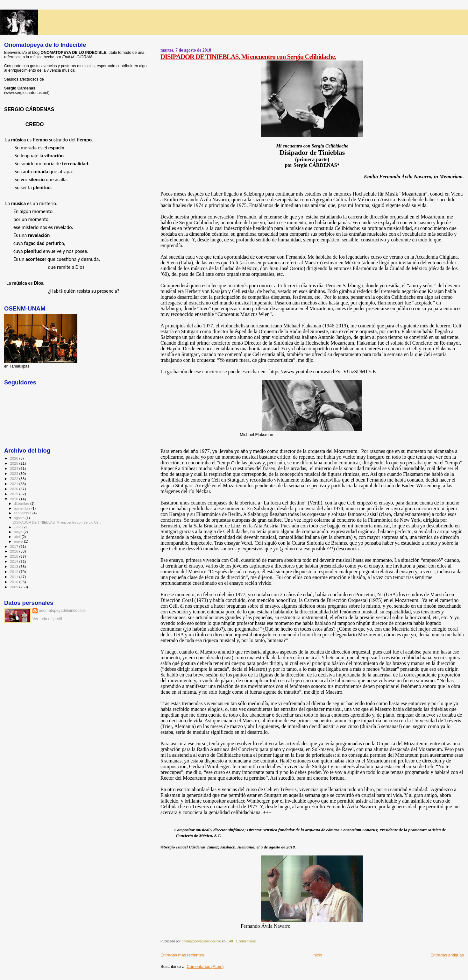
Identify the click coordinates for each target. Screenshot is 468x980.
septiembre (23, 513)
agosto (20, 518)
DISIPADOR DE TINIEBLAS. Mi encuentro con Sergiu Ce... (57, 522)
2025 (14, 463)
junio (18, 527)
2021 (14, 484)
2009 (14, 587)
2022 (14, 479)
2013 (14, 566)
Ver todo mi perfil (47, 619)
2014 (14, 561)
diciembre (22, 504)
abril (18, 537)
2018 (14, 499)
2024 (14, 468)
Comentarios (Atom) (205, 966)
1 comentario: (246, 941)
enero (19, 541)
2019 (14, 494)
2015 (14, 556)
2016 (14, 551)
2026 (14, 458)
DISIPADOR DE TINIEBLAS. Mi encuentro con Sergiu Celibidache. (248, 57)
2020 (14, 489)
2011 (14, 577)
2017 (14, 546)
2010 (14, 582)
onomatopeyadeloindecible (62, 611)
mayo (19, 532)
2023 (14, 473)
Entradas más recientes (182, 955)
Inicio (317, 955)
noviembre (23, 508)
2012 (14, 572)
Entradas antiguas (447, 955)
